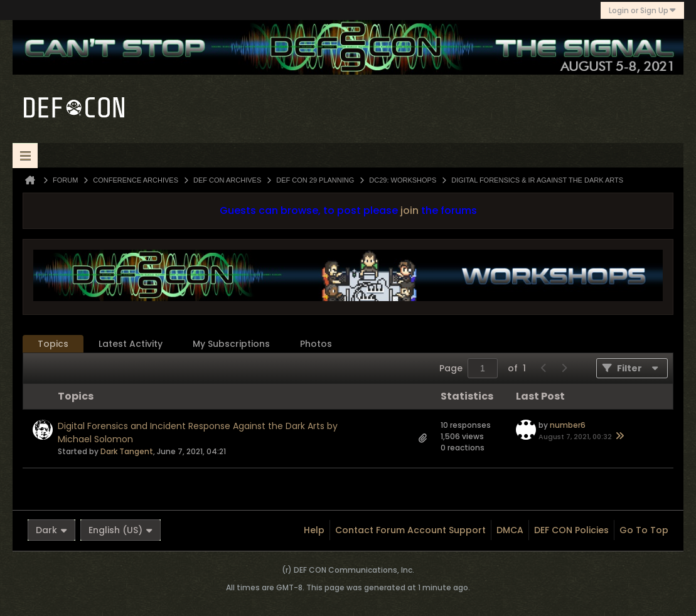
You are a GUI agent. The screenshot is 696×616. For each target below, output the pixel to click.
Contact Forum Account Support (410, 530)
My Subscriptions (231, 344)
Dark (51, 530)
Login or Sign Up (642, 10)
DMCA (510, 530)
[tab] (53, 344)
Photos (316, 344)
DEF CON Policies (571, 530)
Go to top (644, 530)
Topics (53, 344)
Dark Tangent (127, 451)
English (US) (120, 530)
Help (314, 530)
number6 (568, 425)
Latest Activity (131, 344)
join (410, 210)
